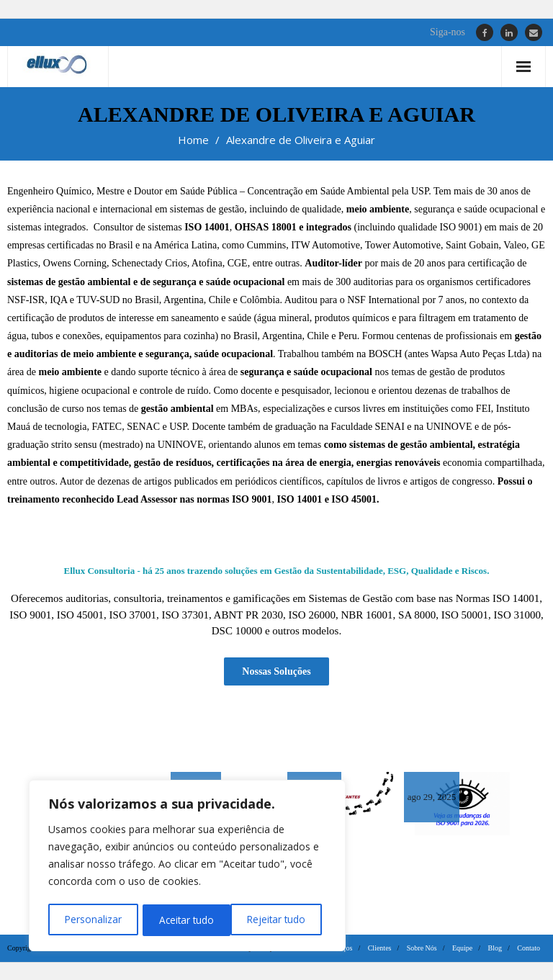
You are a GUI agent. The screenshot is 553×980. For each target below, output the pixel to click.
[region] (187, 867)
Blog (495, 947)
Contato (529, 947)
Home (193, 140)
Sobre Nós (422, 947)
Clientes (380, 947)
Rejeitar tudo (187, 920)
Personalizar (92, 920)
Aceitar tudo (283, 920)
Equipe (462, 947)
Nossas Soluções (276, 670)
